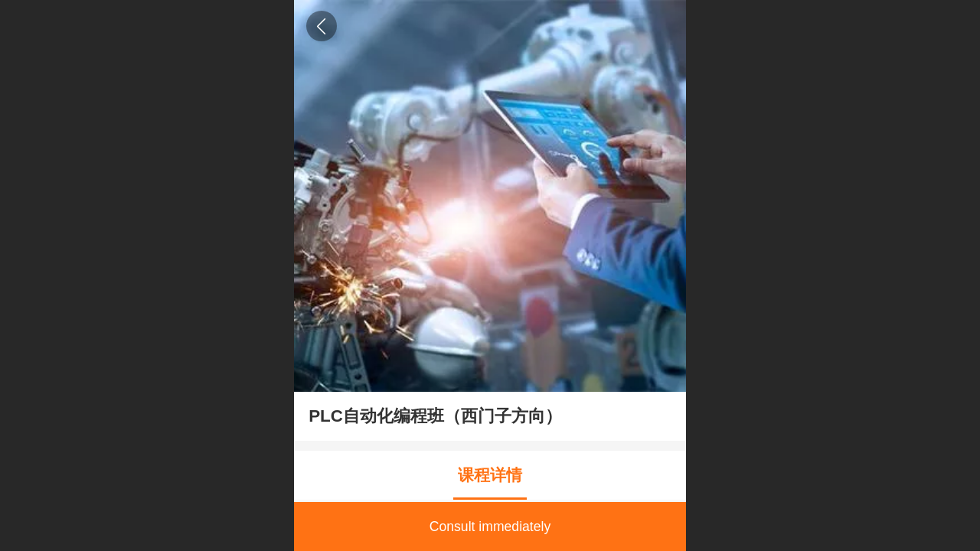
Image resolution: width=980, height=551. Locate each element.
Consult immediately (490, 527)
